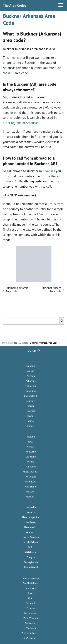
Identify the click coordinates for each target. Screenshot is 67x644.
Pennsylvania (31, 562)
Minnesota (31, 482)
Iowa (31, 442)
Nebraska (31, 507)
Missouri (31, 492)
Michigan (31, 477)
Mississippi (31, 487)
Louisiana (31, 457)
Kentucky (31, 452)
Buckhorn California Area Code (17, 290)
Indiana (31, 437)
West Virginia (31, 618)
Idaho (31, 421)
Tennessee (31, 588)
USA (40, 214)
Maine (31, 462)
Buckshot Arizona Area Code (51, 290)
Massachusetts (31, 472)
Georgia (31, 411)
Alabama (31, 366)
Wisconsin (31, 623)
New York (31, 532)
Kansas (31, 447)
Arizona (31, 376)
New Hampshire (31, 517)
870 (11, 73)
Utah (31, 598)
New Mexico (31, 527)
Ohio (31, 547)
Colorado (31, 391)
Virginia (31, 608)
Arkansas (49, 171)
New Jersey (31, 522)
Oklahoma (31, 552)
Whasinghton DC (31, 633)
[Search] (62, 321)
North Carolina (31, 537)
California (31, 386)
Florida (31, 406)
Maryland (31, 467)
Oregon (31, 557)
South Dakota (31, 583)
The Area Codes (14, 5)
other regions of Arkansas (21, 123)
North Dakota (31, 542)
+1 (15, 181)
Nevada (31, 512)
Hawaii (31, 416)
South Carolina (31, 578)
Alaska (31, 371)
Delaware (31, 401)
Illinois (31, 426)
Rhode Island (31, 567)
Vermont (31, 603)
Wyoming (31, 628)
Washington (31, 613)
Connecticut (31, 396)
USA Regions (31, 638)
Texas (31, 593)
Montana (31, 497)
